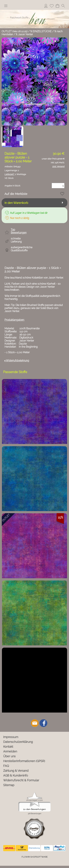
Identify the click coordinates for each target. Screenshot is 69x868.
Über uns (9, 756)
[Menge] (58, 186)
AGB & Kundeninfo (16, 775)
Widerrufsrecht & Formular (21, 780)
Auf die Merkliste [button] (16, 194)
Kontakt (8, 747)
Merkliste (52, 6)
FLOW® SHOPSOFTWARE (35, 857)
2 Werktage (15, 174)
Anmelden (46, 6)
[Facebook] (43, 723)
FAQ (6, 766)
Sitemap (9, 785)
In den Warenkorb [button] (16, 203)
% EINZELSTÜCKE (41, 31)
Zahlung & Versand (16, 771)
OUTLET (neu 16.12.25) (15, 31)
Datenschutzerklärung (18, 742)
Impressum (11, 737)
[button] (6, 6)
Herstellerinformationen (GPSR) (24, 761)
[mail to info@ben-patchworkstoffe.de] (35, 723)
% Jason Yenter (24, 34)
